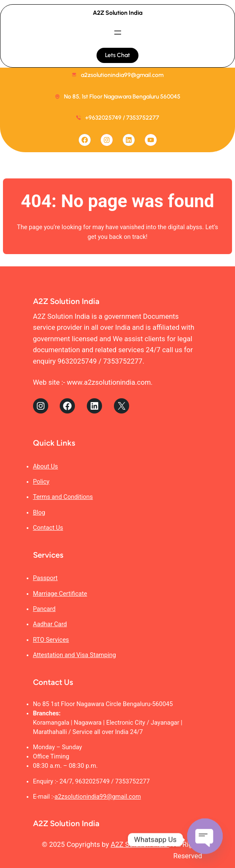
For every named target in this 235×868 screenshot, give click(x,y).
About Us (46, 467)
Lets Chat (117, 55)
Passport (45, 578)
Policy (41, 482)
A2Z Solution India (118, 13)
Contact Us (48, 528)
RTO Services (51, 640)
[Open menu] (118, 33)
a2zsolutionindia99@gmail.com (98, 797)
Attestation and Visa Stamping (75, 655)
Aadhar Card (50, 624)
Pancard (44, 609)
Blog (39, 513)
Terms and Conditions (63, 497)
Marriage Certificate (60, 594)
